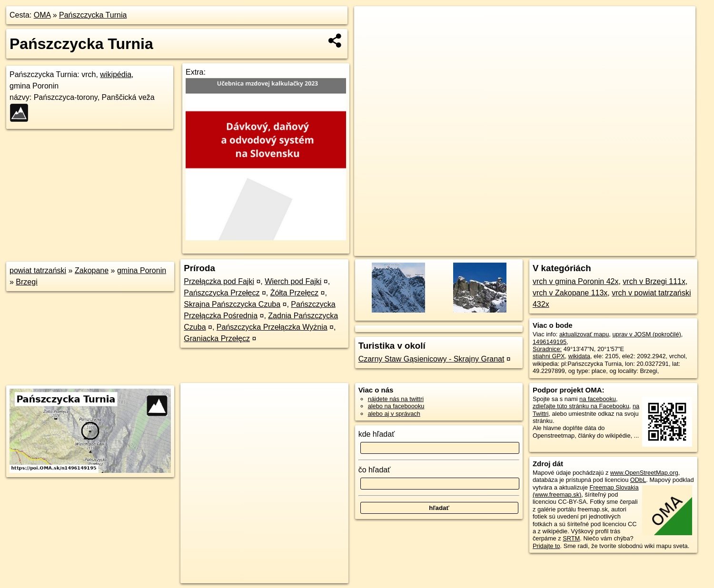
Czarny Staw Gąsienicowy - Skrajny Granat (431, 359)
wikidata (579, 356)
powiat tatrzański (38, 270)
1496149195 (550, 342)
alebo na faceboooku (396, 406)
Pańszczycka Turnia (93, 15)
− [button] (371, 37)
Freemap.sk (580, 249)
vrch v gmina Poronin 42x (576, 281)
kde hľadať (377, 434)
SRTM (571, 538)
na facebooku (598, 399)
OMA (42, 15)
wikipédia (116, 74)
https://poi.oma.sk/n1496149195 (652, 249)
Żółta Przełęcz (294, 293)
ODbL (638, 480)
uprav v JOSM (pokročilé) (646, 334)
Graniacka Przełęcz (217, 338)
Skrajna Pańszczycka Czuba (232, 304)
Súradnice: (547, 349)
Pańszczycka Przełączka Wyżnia (272, 327)
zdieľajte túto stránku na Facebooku (581, 406)
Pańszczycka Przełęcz (222, 293)
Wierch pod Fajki (293, 281)
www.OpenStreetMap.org (644, 473)
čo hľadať (375, 470)
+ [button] (371, 22)
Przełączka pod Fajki (219, 281)
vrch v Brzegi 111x (654, 281)
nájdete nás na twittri (396, 399)
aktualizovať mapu (584, 334)
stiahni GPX (549, 356)
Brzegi (26, 282)
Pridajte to (546, 546)
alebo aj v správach (394, 414)
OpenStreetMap (531, 249)
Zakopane (92, 270)
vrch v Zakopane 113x (570, 293)
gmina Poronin (142, 270)
